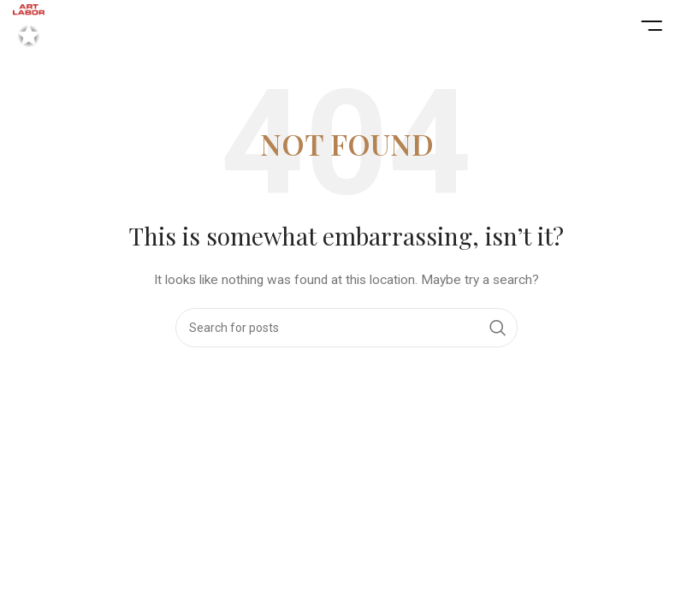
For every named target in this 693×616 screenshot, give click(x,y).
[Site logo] (29, 25)
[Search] (346, 328)
